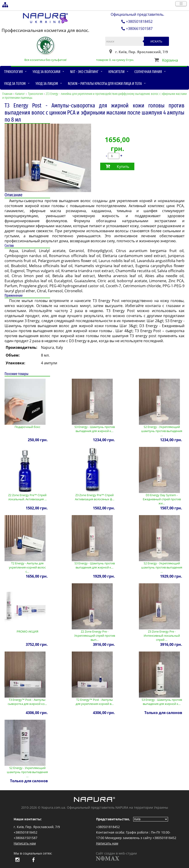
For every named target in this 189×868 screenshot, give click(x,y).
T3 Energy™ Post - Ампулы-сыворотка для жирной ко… (27, 702)
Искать (156, 41)
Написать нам (25, 843)
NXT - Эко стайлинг (84, 72)
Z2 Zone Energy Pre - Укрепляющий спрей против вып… (95, 636)
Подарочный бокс (27, 427)
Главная (7, 94)
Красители (116, 72)
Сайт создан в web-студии (116, 856)
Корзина (170, 60)
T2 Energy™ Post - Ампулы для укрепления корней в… (95, 702)
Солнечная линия (148, 72)
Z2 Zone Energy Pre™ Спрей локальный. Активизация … (27, 497)
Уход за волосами (46, 72)
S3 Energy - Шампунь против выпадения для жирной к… (95, 429)
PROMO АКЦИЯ (27, 631)
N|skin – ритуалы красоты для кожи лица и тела (105, 84)
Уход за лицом (47, 84)
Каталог (20, 94)
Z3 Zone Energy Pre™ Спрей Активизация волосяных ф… (95, 497)
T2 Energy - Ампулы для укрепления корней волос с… (27, 567)
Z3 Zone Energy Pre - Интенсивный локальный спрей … (162, 636)
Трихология (13, 72)
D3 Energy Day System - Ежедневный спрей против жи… (162, 499)
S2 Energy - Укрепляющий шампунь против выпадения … (162, 431)
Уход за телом (15, 84)
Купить (123, 167)
